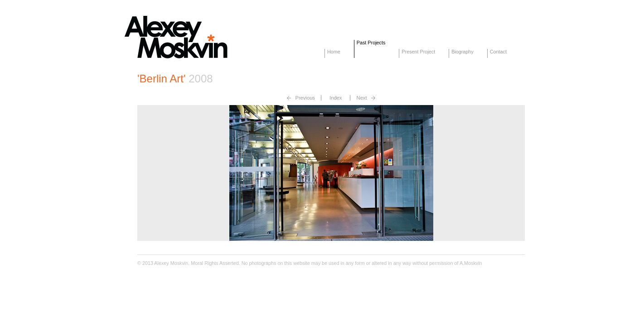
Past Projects (371, 43)
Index (336, 98)
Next (362, 98)
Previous (305, 98)
